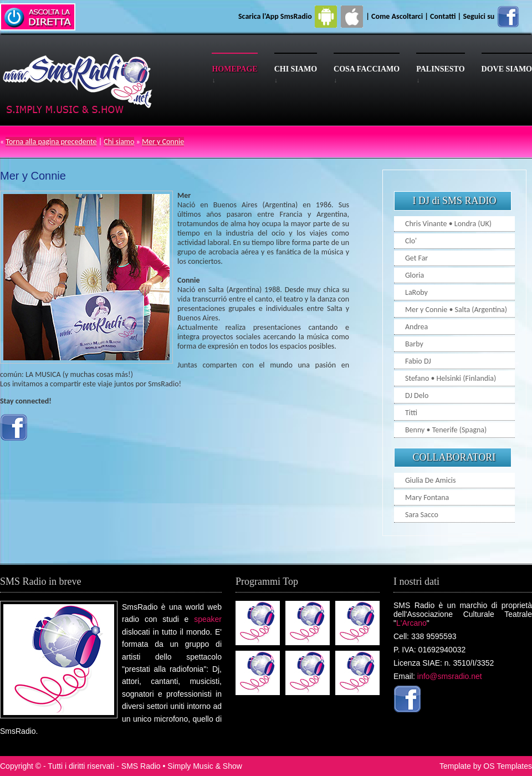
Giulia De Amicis (431, 480)
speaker (208, 619)
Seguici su (492, 16)
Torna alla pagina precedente (51, 142)
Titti (411, 413)
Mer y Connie (163, 142)
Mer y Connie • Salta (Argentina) (456, 310)
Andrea (416, 327)
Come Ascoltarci (398, 16)
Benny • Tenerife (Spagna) (446, 430)
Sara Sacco (422, 515)
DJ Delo (417, 395)
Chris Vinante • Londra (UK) (448, 224)
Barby (414, 344)
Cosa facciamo (367, 69)
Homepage (234, 69)
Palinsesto (440, 69)
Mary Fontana (427, 497)
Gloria (415, 275)
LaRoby (416, 292)
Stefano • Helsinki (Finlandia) (451, 378)
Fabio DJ (418, 361)
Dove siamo (507, 69)
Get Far (416, 258)
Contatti (443, 16)
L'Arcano (411, 623)
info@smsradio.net (450, 676)
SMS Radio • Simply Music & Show (182, 766)
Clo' (411, 241)
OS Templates (508, 766)
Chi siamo (296, 69)
